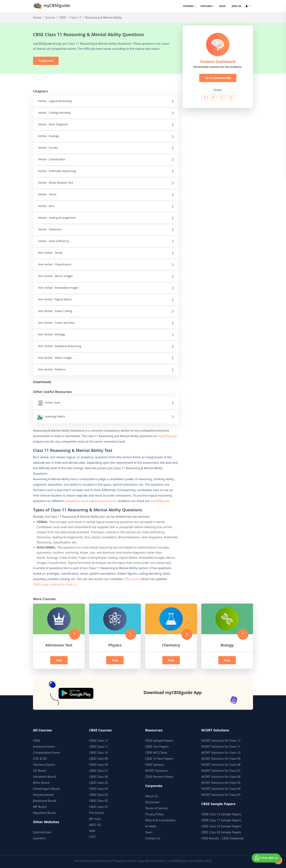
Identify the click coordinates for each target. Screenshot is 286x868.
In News (151, 826)
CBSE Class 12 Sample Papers (221, 814)
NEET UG (95, 825)
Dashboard (46, 61)
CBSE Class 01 (99, 807)
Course (50, 18)
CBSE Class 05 (99, 783)
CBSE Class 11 (99, 747)
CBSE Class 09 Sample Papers (221, 832)
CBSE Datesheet (233, 838)
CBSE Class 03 (99, 795)
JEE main (95, 819)
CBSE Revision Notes (159, 777)
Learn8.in (39, 838)
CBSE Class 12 (99, 741)
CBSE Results (210, 838)
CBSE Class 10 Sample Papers (221, 826)
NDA (92, 831)
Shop (222, 6)
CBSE (62, 18)
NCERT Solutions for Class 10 (221, 753)
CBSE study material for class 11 (55, 584)
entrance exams (106, 501)
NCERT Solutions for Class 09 (221, 759)
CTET (93, 837)
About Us (151, 796)
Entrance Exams (44, 747)
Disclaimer (152, 802)
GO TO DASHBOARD (218, 78)
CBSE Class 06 (99, 777)
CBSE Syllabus (155, 765)
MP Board (40, 807)
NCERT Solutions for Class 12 (221, 741)
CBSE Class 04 (99, 789)
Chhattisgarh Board (46, 789)
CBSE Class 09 (99, 759)
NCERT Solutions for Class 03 (221, 795)
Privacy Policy (154, 814)
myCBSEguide (52, 6)
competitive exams (77, 501)
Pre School (96, 813)
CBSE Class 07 (99, 771)
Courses (189, 6)
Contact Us (153, 838)
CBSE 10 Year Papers (159, 759)
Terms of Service (156, 808)
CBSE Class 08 (99, 765)
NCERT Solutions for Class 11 (221, 747)
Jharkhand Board (45, 801)
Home (37, 18)
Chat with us (266, 858)
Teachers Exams (44, 765)
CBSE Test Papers (157, 747)
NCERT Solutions (156, 771)
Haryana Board (43, 795)
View (59, 660)
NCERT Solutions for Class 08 (221, 765)
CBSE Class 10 (99, 753)
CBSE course (132, 579)
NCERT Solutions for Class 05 (221, 783)
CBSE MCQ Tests (156, 753)
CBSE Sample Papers (159, 741)
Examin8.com (42, 832)
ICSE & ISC (40, 759)
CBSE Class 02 (99, 801)
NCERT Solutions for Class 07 (221, 771)
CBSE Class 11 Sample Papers (221, 820)
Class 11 (76, 18)
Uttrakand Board (44, 777)
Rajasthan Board (44, 813)
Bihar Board (41, 783)
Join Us (236, 6)
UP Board (39, 771)
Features (207, 6)
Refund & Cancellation (160, 820)
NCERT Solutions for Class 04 (221, 789)
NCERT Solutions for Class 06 (221, 777)
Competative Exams (47, 753)
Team (149, 832)
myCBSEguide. (160, 501)
